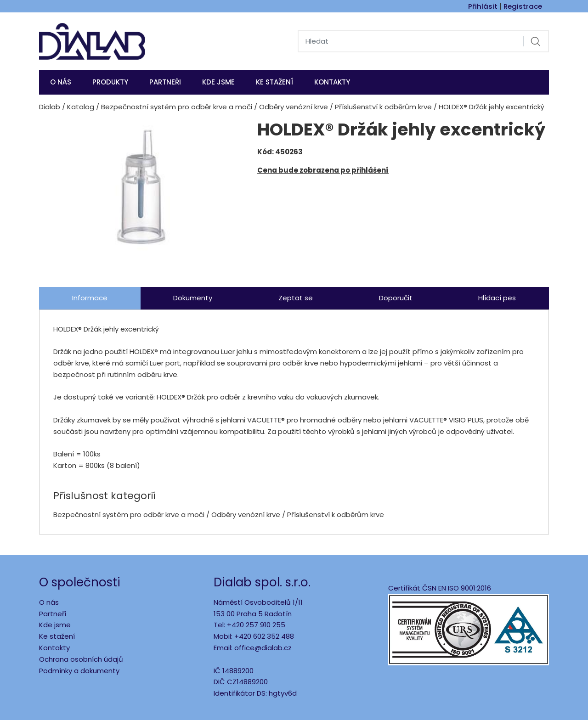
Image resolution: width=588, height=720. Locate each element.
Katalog (81, 107)
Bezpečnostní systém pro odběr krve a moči (177, 107)
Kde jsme (55, 625)
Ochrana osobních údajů (81, 659)
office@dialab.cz (263, 648)
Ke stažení (274, 82)
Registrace (523, 6)
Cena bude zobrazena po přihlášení (323, 170)
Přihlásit (483, 6)
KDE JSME (218, 82)
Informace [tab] (90, 298)
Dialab (50, 107)
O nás (61, 82)
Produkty (110, 82)
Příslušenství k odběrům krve (383, 107)
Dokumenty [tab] (193, 298)
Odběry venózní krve (294, 107)
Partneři (165, 82)
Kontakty (332, 82)
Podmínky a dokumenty (79, 671)
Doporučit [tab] (396, 298)
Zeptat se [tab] (296, 298)
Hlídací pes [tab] (497, 298)
